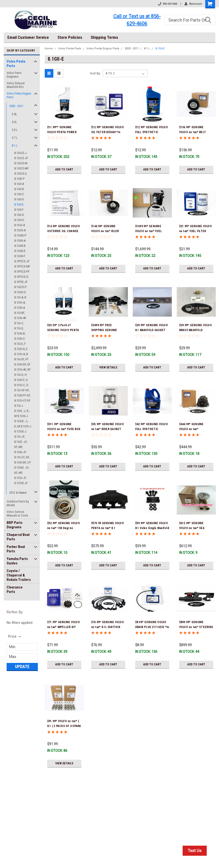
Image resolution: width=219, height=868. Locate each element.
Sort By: (95, 73)
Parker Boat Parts (16, 549)
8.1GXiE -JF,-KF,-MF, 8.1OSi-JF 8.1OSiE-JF (22, 475)
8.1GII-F (19, 210)
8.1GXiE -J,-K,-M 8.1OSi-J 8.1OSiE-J (23, 426)
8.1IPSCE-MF (22, 266)
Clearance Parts (15, 589)
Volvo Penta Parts (16, 64)
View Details (108, 367)
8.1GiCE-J (20, 153)
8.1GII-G (19, 215)
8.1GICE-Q (21, 174)
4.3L (14, 122)
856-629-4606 (168, 4)
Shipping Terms (104, 37)
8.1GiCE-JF (21, 158)
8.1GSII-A (20, 230)
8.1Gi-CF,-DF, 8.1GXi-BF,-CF (23, 460)
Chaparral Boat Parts (18, 537)
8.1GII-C (19, 194)
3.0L (14, 114)
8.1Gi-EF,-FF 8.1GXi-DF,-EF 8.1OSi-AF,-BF (22, 364)
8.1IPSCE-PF (22, 272)
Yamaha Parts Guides (17, 561)
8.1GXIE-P (20, 235)
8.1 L (15, 146)
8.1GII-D (19, 199)
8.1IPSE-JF (21, 282)
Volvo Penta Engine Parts (19, 95)
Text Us (195, 851)
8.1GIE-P (19, 179)
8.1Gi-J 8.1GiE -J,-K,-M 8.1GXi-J (22, 411)
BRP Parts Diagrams (15, 525)
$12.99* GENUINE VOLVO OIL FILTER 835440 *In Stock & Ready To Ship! (108, 132)
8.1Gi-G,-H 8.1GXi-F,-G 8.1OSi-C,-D (21, 380)
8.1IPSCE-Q (21, 277)
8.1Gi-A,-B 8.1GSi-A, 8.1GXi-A (20, 302)
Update (22, 666)
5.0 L (15, 130)
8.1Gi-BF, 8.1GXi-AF (20, 315)
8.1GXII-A (20, 241)
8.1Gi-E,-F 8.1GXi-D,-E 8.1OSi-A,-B (21, 349)
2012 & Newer (18, 493)
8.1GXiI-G (20, 292)
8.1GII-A (19, 184)
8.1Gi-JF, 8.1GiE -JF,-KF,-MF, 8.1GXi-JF (21, 444)
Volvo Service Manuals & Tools (17, 514)
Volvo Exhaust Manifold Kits (16, 85)
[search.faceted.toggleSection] (15, 636)
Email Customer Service (28, 37)
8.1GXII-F (20, 256)
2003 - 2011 (16, 106)
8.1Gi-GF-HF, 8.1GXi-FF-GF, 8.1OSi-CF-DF (22, 395)
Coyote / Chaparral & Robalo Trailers (19, 575)
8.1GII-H (19, 220)
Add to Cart (64, 169)
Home (49, 49)
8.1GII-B (19, 189)
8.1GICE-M (21, 163)
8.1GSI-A (20, 225)
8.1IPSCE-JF (22, 261)
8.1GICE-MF (22, 168)
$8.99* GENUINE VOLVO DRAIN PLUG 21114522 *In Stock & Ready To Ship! (152, 627)
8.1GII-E (19, 204)
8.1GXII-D (20, 251)
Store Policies (70, 37)
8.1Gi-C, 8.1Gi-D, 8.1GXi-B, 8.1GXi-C (20, 331)
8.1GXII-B (20, 246)
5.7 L (15, 138)
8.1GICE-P (20, 287)
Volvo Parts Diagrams (14, 75)
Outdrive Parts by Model (18, 503)
